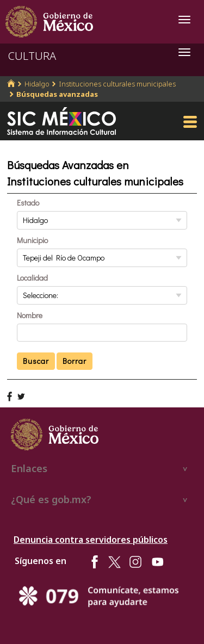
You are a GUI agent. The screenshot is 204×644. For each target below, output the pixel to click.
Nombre (30, 315)
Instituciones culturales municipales (117, 84)
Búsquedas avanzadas (57, 94)
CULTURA (32, 56)
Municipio (32, 240)
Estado (28, 203)
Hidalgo (37, 84)
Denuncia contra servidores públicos (91, 540)
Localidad (32, 278)
